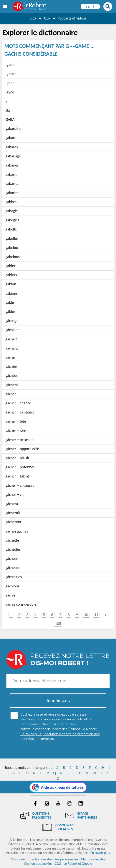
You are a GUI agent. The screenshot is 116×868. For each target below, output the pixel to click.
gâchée (11, 366)
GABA (10, 119)
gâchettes (13, 549)
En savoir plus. (101, 853)
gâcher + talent (17, 476)
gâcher (11, 394)
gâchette (12, 540)
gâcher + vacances (20, 485)
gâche (10, 357)
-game (10, 65)
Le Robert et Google (78, 864)
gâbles (10, 312)
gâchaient (13, 330)
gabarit (11, 174)
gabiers (11, 275)
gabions (12, 293)
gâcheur (12, 559)
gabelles (12, 239)
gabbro (11, 202)
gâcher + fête (16, 421)
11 (96, 615)
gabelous (12, 257)
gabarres (12, 193)
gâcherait (13, 513)
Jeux (47, 18)
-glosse (11, 74)
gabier (10, 266)
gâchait (11, 339)
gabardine (13, 129)
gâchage (12, 321)
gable (10, 302)
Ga (8, 110)
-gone (10, 83)
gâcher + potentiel (20, 467)
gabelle (11, 229)
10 (86, 615)
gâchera (12, 504)
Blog (33, 18)
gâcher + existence (20, 412)
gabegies (12, 220)
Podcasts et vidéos (72, 18)
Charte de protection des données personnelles (45, 859)
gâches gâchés (17, 531)
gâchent (12, 385)
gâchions (12, 586)
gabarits (12, 183)
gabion (11, 284)
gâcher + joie (16, 430)
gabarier (12, 165)
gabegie (12, 211)
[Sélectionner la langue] (90, 7)
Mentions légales (93, 859)
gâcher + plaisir (17, 458)
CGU (58, 864)
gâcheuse (13, 568)
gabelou (12, 248)
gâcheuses (14, 577)
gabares (12, 147)
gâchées (12, 376)
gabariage (13, 156)
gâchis (10, 595)
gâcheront (13, 522)
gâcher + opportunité (22, 449)
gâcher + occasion (19, 440)
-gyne (10, 92)
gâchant (12, 348)
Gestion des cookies (38, 864)
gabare (11, 138)
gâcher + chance (18, 403)
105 (58, 624)
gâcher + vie (15, 495)
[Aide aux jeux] (58, 787)
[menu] (5, 7)
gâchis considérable (21, 604)
